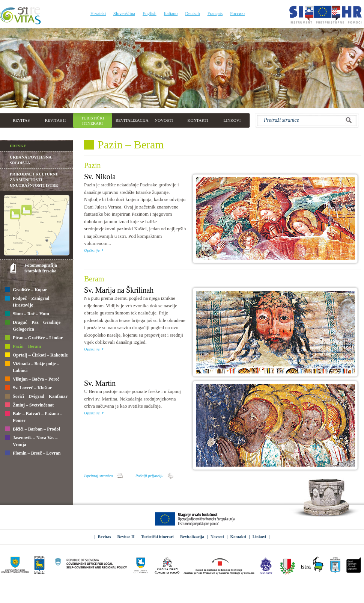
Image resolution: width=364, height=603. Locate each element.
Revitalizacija (192, 537)
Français (215, 14)
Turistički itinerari (157, 537)
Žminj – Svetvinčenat (29, 405)
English (150, 14)
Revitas (105, 537)
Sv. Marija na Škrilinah (119, 290)
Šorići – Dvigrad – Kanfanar (36, 397)
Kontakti (238, 537)
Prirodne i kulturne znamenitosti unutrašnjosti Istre (34, 180)
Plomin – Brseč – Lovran (33, 453)
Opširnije (92, 250)
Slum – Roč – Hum (27, 314)
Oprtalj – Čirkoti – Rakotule (37, 355)
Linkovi (259, 537)
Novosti (217, 537)
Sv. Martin (100, 383)
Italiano (171, 14)
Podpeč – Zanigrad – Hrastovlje (29, 302)
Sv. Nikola (100, 177)
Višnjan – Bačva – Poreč (32, 379)
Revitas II (126, 537)
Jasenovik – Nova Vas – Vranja (31, 441)
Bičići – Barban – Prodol (33, 429)
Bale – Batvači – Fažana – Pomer (34, 417)
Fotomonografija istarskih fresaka (41, 268)
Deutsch (192, 14)
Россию (237, 14)
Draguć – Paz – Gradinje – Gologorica (35, 326)
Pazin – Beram (23, 347)
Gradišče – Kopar (26, 290)
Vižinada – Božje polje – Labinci (32, 367)
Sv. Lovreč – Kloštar (29, 388)
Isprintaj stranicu (99, 476)
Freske (18, 146)
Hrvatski (98, 14)
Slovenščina (124, 14)
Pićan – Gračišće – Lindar (34, 338)
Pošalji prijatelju (150, 476)
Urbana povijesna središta (31, 160)
